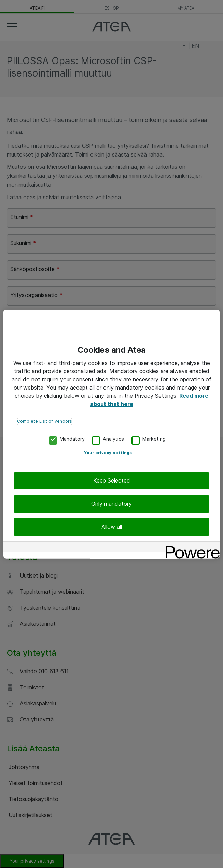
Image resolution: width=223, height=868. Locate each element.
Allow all (112, 527)
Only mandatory (111, 504)
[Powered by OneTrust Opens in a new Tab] (190, 547)
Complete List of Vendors (45, 421)
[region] (111, 434)
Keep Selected (112, 480)
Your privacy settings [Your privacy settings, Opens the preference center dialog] (108, 453)
